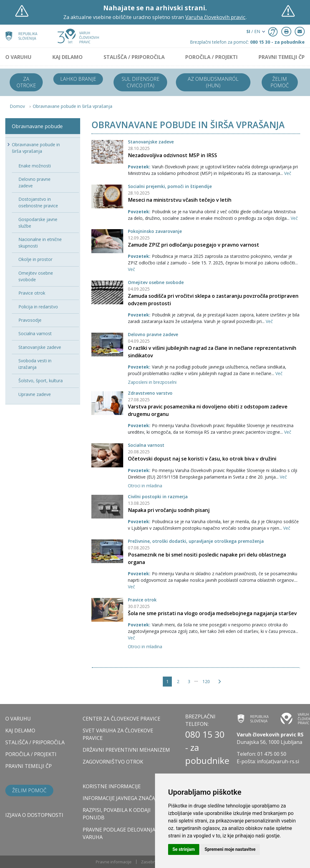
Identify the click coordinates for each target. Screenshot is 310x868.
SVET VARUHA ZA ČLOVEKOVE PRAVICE (118, 734)
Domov (17, 106)
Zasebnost (151, 862)
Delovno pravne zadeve (153, 334)
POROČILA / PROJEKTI (211, 57)
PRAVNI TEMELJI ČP (282, 57)
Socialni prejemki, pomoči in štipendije (170, 186)
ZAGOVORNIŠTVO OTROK (113, 762)
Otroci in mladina (145, 486)
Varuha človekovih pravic (215, 17)
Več (288, 173)
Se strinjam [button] (184, 849)
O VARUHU (18, 57)
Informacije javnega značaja (121, 798)
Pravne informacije (114, 862)
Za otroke (26, 82)
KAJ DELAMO (68, 57)
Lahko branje (78, 79)
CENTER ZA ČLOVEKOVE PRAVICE (121, 719)
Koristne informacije (112, 786)
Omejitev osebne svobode (156, 282)
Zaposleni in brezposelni (152, 382)
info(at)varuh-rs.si (278, 761)
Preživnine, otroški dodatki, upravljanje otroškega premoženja (196, 541)
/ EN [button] (253, 31)
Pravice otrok (142, 600)
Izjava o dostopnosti (34, 815)
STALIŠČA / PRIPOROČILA (134, 57)
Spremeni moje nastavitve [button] (230, 849)
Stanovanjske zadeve (151, 142)
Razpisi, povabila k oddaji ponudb (117, 814)
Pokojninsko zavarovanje (155, 231)
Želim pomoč (280, 82)
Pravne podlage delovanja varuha (119, 833)
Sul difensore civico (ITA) (140, 82)
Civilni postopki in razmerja (158, 497)
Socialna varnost (146, 445)
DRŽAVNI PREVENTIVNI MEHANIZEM (126, 750)
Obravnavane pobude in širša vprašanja (73, 106)
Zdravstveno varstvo (150, 393)
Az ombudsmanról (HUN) (213, 82)
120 (206, 681)
